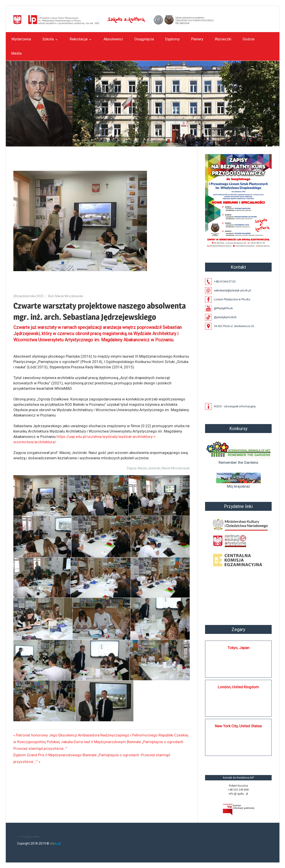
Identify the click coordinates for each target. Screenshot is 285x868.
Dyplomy (172, 39)
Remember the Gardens (238, 452)
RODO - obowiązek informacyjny (235, 406)
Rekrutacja (79, 39)
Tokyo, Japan (238, 648)
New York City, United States (238, 726)
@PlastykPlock (223, 308)
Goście (249, 39)
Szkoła (48, 39)
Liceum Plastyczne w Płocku (232, 299)
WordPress (28, 836)
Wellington (37, 836)
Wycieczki (223, 39)
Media (16, 53)
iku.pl (55, 843)
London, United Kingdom (238, 687)
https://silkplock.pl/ (210, 762)
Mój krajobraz (238, 481)
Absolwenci (113, 39)
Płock (238, 596)
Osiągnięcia (144, 39)
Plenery (197, 39)
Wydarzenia (21, 39)
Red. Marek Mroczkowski (66, 296)
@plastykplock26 (225, 317)
